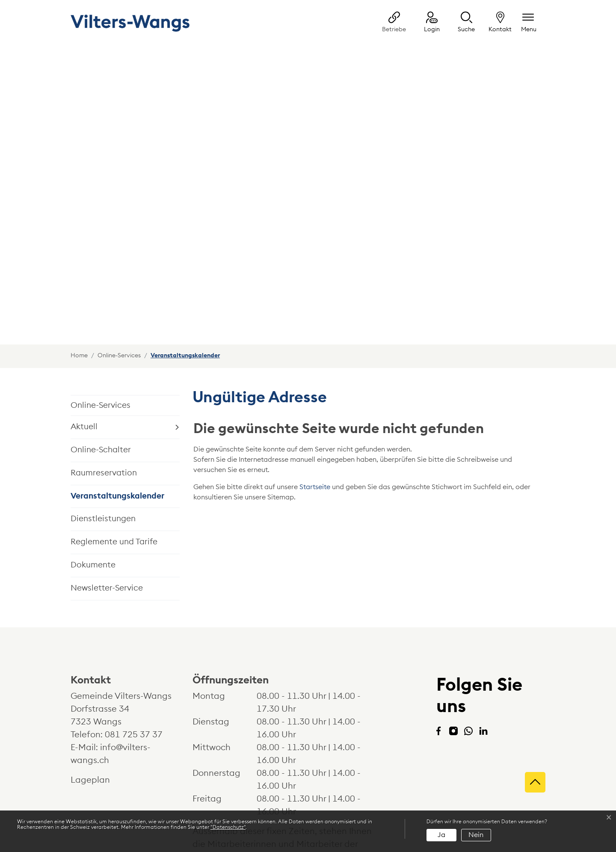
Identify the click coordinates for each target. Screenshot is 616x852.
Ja (441, 835)
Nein (476, 835)
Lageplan (98, 686)
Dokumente (93, 471)
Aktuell (84, 333)
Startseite (315, 393)
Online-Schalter (101, 356)
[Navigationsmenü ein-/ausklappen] (529, 23)
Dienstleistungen (103, 425)
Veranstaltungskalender (117, 406)
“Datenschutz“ (228, 827)
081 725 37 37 (134, 641)
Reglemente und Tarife (114, 448)
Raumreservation (104, 379)
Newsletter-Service (107, 494)
